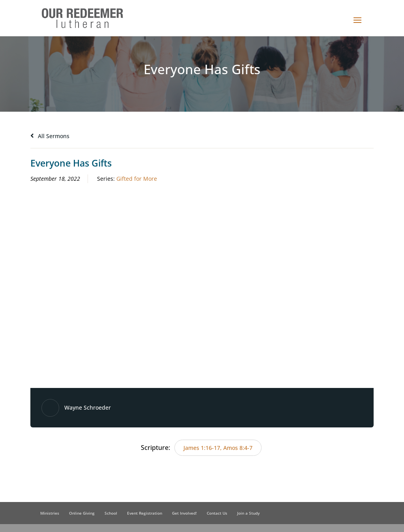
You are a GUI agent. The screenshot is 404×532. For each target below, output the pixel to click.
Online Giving (82, 513)
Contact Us (217, 513)
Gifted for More (137, 179)
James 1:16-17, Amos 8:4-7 (218, 448)
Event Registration (145, 513)
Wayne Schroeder (88, 407)
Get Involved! (184, 513)
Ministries (50, 513)
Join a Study (248, 513)
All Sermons (50, 136)
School (111, 513)
